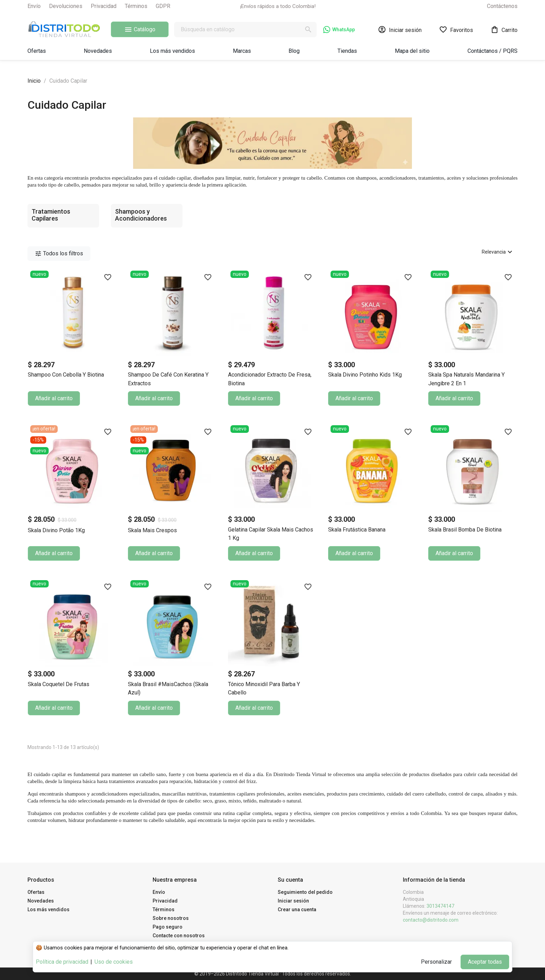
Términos (136, 6)
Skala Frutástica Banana (357, 530)
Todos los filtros (59, 254)
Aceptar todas (485, 962)
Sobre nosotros (171, 918)
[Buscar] (245, 30)
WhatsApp (339, 30)
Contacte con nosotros (179, 936)
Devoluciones (66, 6)
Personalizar (436, 962)
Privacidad (104, 6)
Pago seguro (168, 927)
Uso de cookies (114, 962)
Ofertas (36, 892)
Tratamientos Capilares (51, 215)
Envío (34, 6)
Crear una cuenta (297, 909)
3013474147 (440, 906)
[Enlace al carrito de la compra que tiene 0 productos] (504, 30)
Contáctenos (502, 6)
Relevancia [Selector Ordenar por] (498, 252)
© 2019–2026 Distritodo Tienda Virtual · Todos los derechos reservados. (273, 974)
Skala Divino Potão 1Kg (56, 530)
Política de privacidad (62, 962)
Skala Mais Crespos (152, 530)
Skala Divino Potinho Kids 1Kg (365, 375)
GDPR (163, 6)
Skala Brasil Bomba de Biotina (465, 530)
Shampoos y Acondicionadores (141, 215)
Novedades (41, 901)
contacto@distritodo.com (431, 920)
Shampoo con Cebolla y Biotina (66, 375)
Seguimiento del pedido (305, 892)
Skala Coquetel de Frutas (59, 684)
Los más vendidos (48, 909)
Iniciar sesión (293, 901)
